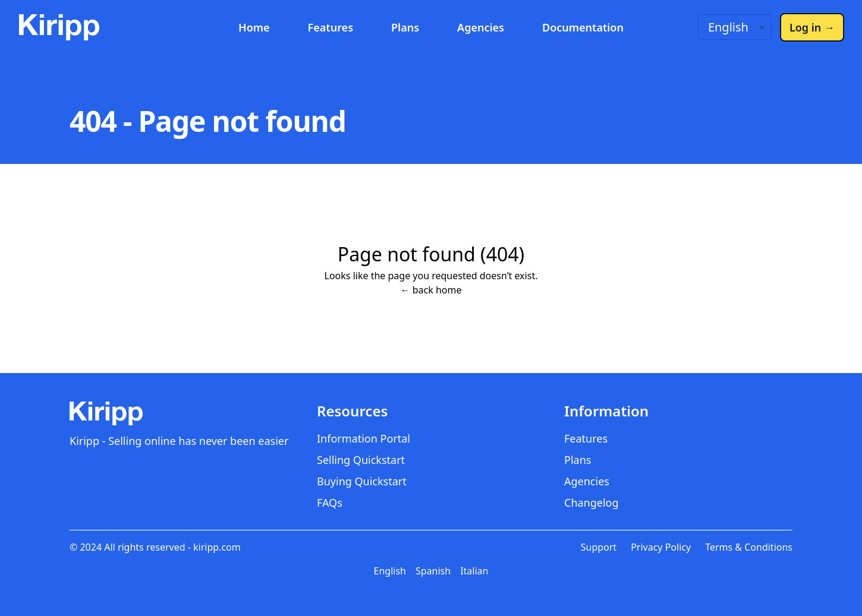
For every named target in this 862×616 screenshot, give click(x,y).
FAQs (330, 503)
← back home (431, 290)
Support (599, 547)
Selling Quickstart (361, 460)
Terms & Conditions (749, 547)
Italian (474, 571)
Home (254, 27)
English (390, 571)
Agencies (481, 27)
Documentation (583, 27)
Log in (812, 27)
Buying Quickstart (362, 481)
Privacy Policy (661, 547)
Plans (405, 27)
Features (331, 27)
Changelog (592, 503)
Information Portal (364, 438)
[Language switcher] (735, 27)
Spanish (433, 571)
